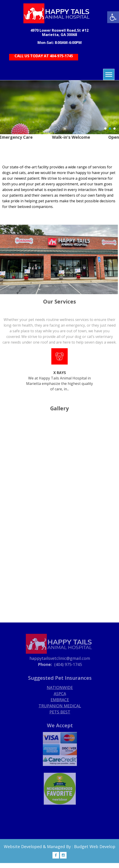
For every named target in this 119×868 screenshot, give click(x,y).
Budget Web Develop (95, 847)
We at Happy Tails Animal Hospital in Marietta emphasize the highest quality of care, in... (59, 370)
